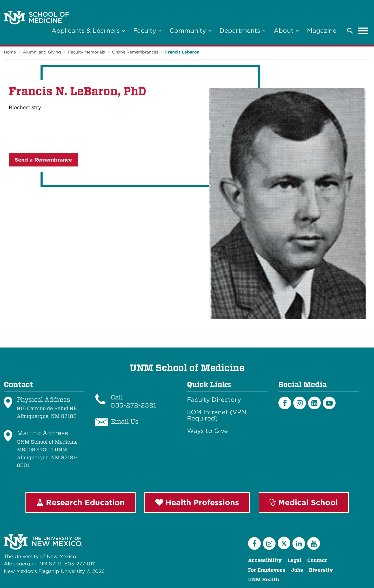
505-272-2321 (133, 405)
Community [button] (191, 31)
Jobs (297, 570)
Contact (317, 560)
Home (10, 52)
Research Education (81, 502)
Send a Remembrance (43, 160)
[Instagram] (300, 403)
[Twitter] (284, 543)
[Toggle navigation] (363, 31)
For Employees (267, 570)
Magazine (322, 31)
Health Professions (197, 502)
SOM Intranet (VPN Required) (217, 415)
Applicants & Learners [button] (88, 31)
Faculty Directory (214, 400)
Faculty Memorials (86, 52)
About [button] (286, 31)
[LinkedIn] (314, 403)
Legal (295, 560)
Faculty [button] (148, 31)
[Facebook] (285, 403)
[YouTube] (314, 543)
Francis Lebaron (182, 52)
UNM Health (264, 580)
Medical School (304, 502)
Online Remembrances (135, 52)
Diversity (321, 570)
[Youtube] (329, 403)
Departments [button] (243, 31)
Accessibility (265, 560)
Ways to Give (207, 431)
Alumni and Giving (42, 52)
